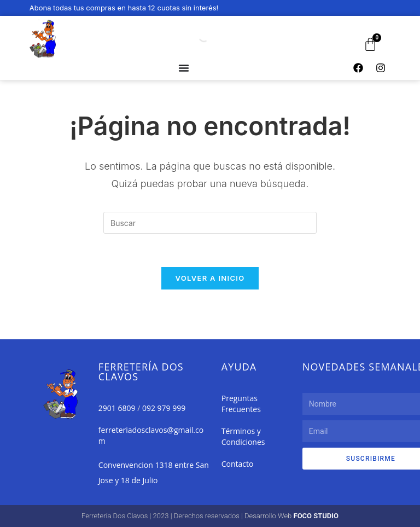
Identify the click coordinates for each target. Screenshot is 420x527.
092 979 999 (164, 408)
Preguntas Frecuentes (241, 404)
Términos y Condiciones (243, 436)
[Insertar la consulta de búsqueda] (210, 223)
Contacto (238, 464)
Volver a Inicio (210, 278)
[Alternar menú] (184, 68)
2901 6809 (117, 408)
